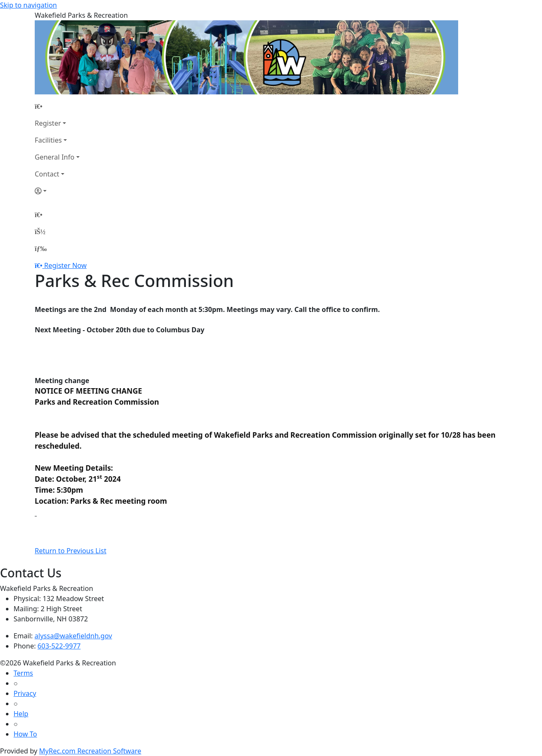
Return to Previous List (71, 551)
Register (48, 123)
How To (25, 734)
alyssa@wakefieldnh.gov (73, 636)
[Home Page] (57, 106)
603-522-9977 (59, 646)
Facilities (48, 140)
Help (21, 714)
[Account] (57, 191)
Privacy (25, 693)
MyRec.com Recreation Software (90, 751)
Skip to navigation (28, 5)
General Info (55, 157)
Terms (23, 673)
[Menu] (41, 248)
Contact (47, 174)
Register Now (65, 265)
